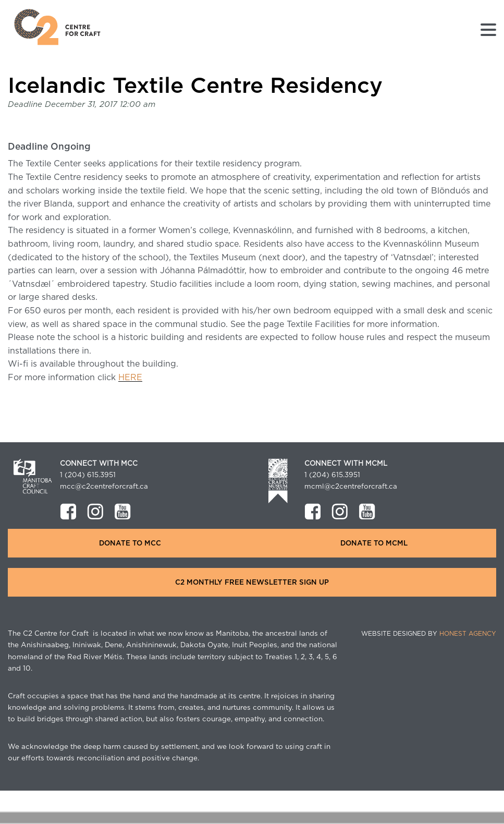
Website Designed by (429, 634)
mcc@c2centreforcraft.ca (104, 487)
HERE (130, 378)
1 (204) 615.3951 (88, 475)
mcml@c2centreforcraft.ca (351, 487)
